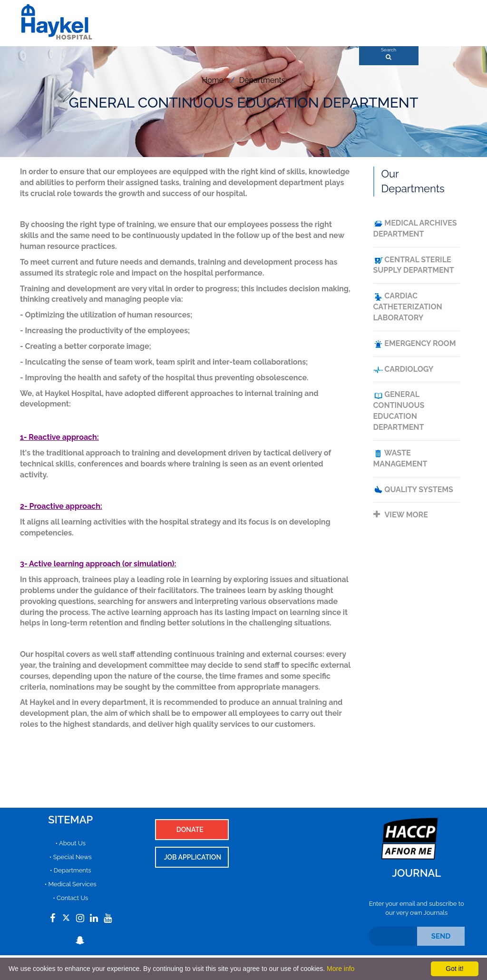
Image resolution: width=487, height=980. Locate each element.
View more (401, 515)
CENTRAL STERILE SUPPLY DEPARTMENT (414, 265)
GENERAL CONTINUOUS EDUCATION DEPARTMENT (399, 411)
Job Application (193, 857)
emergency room (415, 344)
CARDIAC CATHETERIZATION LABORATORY (408, 307)
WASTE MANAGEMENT (400, 458)
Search (389, 51)
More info (341, 969)
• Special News (71, 857)
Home (213, 80)
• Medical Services (71, 884)
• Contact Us (70, 898)
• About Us (71, 843)
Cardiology (404, 370)
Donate (190, 830)
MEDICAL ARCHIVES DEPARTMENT (415, 228)
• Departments (71, 870)
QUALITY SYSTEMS (413, 490)
